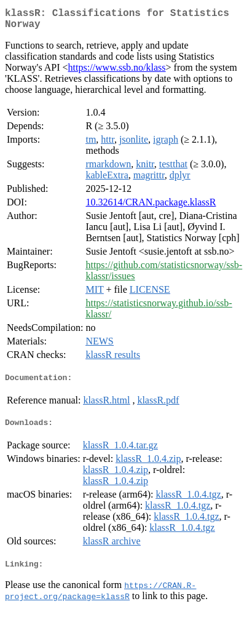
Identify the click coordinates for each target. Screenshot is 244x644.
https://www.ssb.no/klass (117, 72)
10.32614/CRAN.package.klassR (151, 207)
